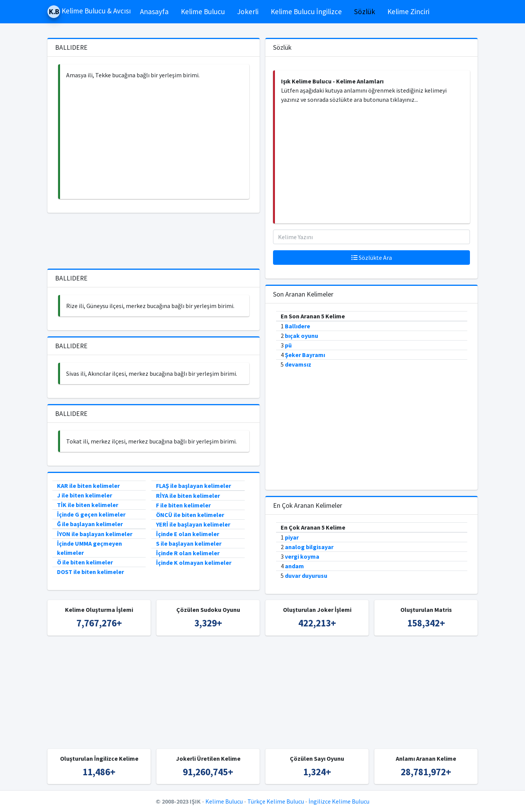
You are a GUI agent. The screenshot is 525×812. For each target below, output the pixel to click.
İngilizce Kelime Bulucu (339, 801)
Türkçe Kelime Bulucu (276, 801)
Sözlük (365, 11)
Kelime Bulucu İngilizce (306, 11)
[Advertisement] (155, 139)
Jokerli (248, 11)
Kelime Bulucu (203, 11)
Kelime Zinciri (408, 11)
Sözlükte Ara (372, 258)
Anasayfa (154, 11)
